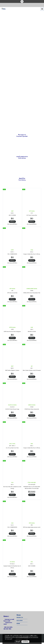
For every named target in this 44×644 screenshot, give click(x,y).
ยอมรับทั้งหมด (25, 642)
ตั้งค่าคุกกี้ (18, 642)
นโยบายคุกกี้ (10, 639)
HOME (18, 624)
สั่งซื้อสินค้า (12, 222)
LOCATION (20, 621)
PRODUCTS (20, 618)
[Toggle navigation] (42, 9)
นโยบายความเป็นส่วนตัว (33, 637)
